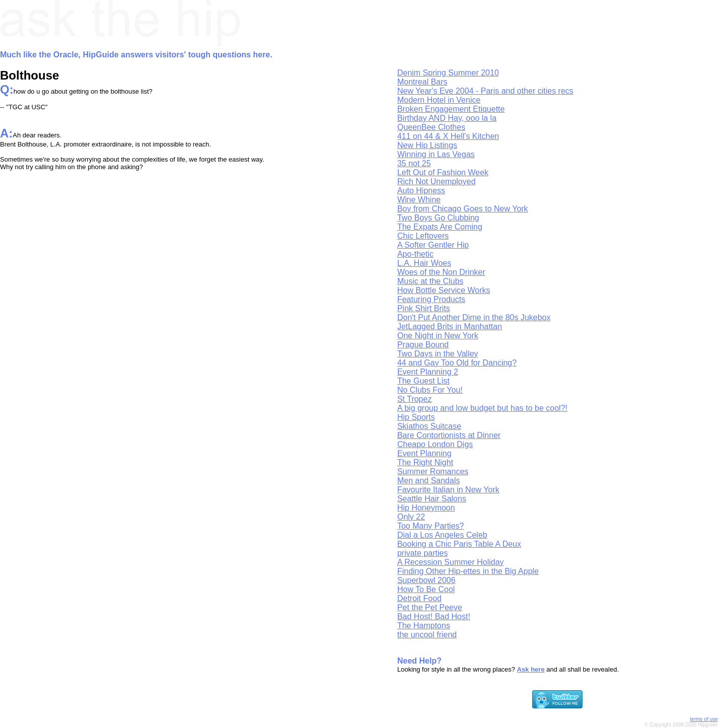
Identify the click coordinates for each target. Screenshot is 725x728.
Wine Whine (419, 200)
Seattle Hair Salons (432, 499)
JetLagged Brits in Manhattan (450, 326)
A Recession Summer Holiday (451, 562)
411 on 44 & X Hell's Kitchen (448, 136)
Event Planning (424, 453)
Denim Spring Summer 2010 (448, 73)
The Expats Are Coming (440, 227)
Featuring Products (431, 299)
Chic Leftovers (423, 236)
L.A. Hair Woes (424, 263)
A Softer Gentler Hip (433, 245)
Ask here (531, 669)
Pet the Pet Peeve (430, 607)
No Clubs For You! (430, 390)
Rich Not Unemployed (437, 181)
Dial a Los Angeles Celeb (442, 535)
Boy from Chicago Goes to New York (463, 209)
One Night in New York (438, 336)
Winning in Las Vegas (436, 154)
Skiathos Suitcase (429, 426)
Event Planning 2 (428, 372)
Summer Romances (433, 471)
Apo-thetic (415, 254)
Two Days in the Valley (438, 354)
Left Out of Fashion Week (443, 172)
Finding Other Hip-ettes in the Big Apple (468, 571)
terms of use (704, 719)
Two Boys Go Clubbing (438, 218)
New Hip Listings (427, 145)
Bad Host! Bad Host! (434, 616)
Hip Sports (416, 417)
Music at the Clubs (430, 281)
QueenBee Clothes (431, 127)
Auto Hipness (421, 191)
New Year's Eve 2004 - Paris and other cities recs (485, 91)
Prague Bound (423, 345)
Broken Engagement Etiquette (451, 109)
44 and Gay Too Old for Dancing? (457, 363)
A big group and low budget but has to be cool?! (482, 408)
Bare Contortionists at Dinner (449, 435)
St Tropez (414, 399)
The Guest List (423, 381)
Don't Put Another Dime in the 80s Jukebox (474, 317)
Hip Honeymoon (426, 508)
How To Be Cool (426, 589)
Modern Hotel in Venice (439, 100)
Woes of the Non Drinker (441, 272)
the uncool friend (427, 635)
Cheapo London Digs (435, 444)
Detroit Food (419, 598)
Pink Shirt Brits (424, 308)
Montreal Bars (422, 82)
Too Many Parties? (431, 526)
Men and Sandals (429, 481)
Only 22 (411, 517)
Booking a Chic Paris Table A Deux (459, 544)
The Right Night (425, 462)
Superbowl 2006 (426, 580)
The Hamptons (424, 626)
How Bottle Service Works (444, 290)
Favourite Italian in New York (448, 490)
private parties (423, 553)
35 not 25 (414, 163)
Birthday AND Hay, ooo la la (447, 118)
